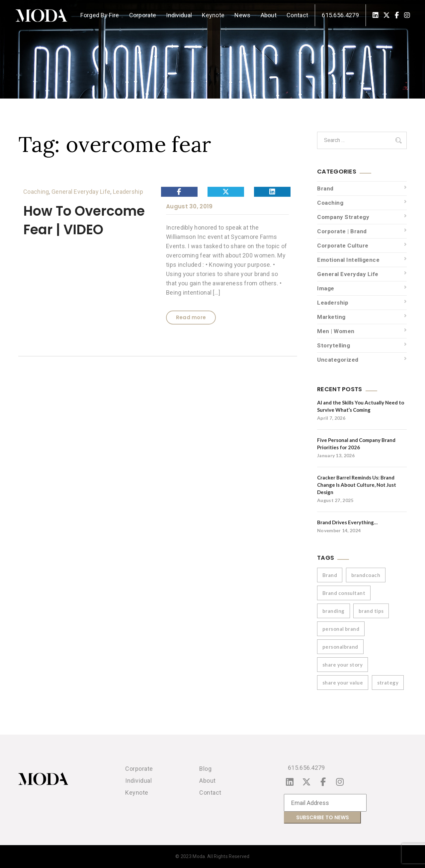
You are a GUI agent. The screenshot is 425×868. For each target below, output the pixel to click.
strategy (388, 683)
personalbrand (340, 647)
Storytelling (334, 345)
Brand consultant (344, 593)
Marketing (331, 317)
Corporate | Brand (342, 231)
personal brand (341, 629)
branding (334, 611)
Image (326, 288)
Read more (191, 317)
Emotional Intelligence (348, 260)
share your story (342, 665)
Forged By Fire (100, 15)
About (269, 15)
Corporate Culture (343, 246)
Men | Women (336, 331)
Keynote (213, 15)
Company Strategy (343, 217)
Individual (179, 15)
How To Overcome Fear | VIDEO (84, 220)
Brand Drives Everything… (347, 522)
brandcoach (366, 575)
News (242, 15)
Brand (325, 188)
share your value (343, 683)
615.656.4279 (340, 15)
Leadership (128, 192)
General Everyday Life (81, 192)
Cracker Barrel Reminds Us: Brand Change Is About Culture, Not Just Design (357, 485)
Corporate (143, 15)
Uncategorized (338, 360)
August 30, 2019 (189, 206)
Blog (205, 769)
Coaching (36, 192)
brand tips (371, 611)
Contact (297, 15)
